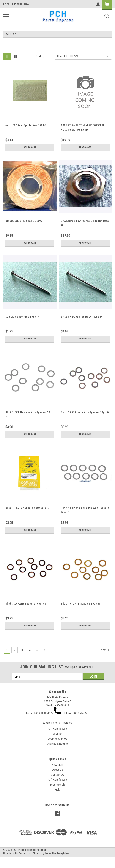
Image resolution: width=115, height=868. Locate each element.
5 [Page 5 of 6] (37, 650)
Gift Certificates (58, 729)
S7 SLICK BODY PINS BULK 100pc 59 (82, 317)
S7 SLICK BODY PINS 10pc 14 (22, 317)
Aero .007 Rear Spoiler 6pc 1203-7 (26, 125)
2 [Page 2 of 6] (15, 650)
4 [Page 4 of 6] (30, 650)
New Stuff (57, 765)
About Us (58, 770)
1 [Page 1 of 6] (7, 650)
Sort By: (41, 56)
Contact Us (58, 775)
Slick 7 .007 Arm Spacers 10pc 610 (26, 604)
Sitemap (42, 850)
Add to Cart (30, 147)
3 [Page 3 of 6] (22, 650)
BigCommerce (23, 854)
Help (58, 790)
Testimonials (58, 785)
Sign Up (63, 739)
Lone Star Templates (57, 854)
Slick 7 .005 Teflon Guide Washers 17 (27, 508)
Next (106, 650)
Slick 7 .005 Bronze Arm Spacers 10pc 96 (85, 412)
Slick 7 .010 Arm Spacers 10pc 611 (81, 604)
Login (51, 739)
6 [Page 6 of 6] (45, 650)
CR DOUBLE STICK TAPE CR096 (24, 221)
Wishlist (57, 734)
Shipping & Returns (57, 744)
